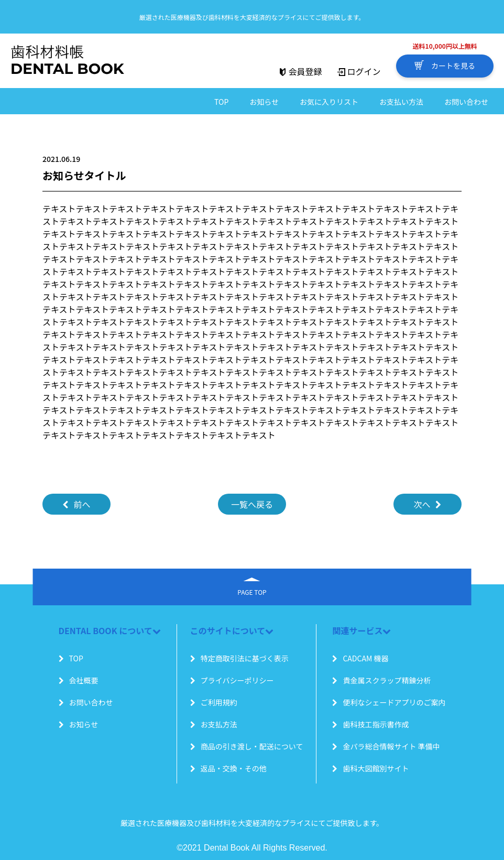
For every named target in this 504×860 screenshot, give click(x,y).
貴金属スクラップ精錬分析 (381, 680)
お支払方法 (214, 724)
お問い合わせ (466, 102)
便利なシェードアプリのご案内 (389, 702)
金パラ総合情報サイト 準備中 (386, 746)
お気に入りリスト (329, 102)
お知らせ (264, 102)
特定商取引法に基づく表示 (239, 658)
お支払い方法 (401, 102)
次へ (427, 504)
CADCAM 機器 (360, 658)
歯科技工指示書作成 (370, 724)
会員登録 (300, 71)
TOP (221, 102)
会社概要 (79, 680)
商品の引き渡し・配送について (247, 746)
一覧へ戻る (252, 504)
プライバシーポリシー (232, 680)
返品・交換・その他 (228, 768)
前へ (76, 504)
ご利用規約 (214, 702)
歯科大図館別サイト (370, 768)
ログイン (359, 71)
